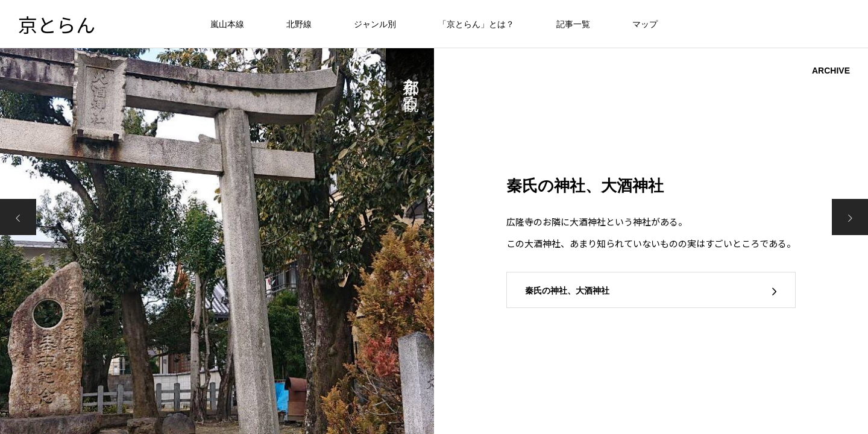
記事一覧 (573, 24)
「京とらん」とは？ (476, 24)
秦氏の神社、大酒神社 (567, 291)
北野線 (299, 24)
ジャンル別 (375, 24)
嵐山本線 (227, 24)
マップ (645, 24)
